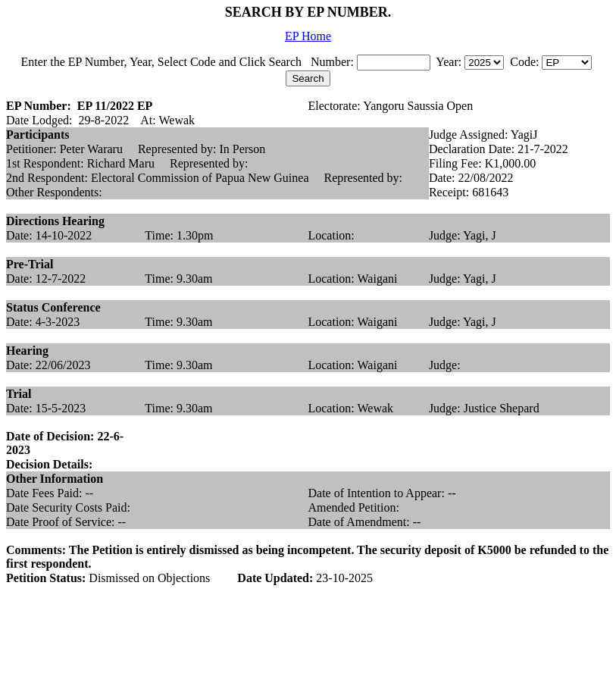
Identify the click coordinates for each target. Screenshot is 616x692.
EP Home (308, 36)
